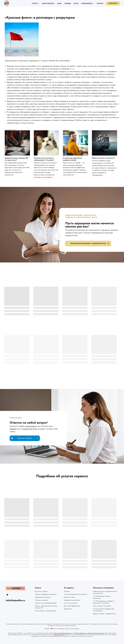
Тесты (76, 3)
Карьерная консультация (43, 597)
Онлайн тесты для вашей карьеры (46, 603)
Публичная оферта (59, 634)
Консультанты (48, 3)
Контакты (67, 591)
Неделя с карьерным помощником (46, 594)
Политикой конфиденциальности (63, 633)
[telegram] (7, 595)
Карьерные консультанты (72, 600)
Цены (59, 3)
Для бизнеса (68, 609)
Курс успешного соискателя (102, 606)
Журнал (100, 3)
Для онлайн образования (72, 606)
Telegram (13, 429)
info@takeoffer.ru (15, 600)
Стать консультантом (71, 603)
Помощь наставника (41, 600)
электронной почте (30, 429)
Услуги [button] (35, 3)
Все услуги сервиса (41, 591)
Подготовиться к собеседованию (45, 611)
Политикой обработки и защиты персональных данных (89, 633)
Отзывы (68, 3)
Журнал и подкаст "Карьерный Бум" (104, 613)
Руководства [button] (87, 3)
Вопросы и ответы (70, 597)
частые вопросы (31, 427)
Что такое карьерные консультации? (76, 594)
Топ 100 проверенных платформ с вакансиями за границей (104, 602)
